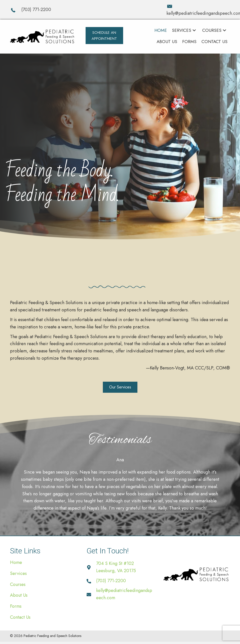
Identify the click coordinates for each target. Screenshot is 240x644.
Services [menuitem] (18, 573)
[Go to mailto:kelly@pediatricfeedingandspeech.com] (198, 10)
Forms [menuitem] (16, 606)
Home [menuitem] (16, 562)
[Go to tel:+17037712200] (83, 10)
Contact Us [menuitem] (20, 617)
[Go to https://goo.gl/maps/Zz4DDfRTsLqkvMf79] (120, 567)
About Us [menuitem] (19, 595)
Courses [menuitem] (18, 584)
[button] (104, 36)
